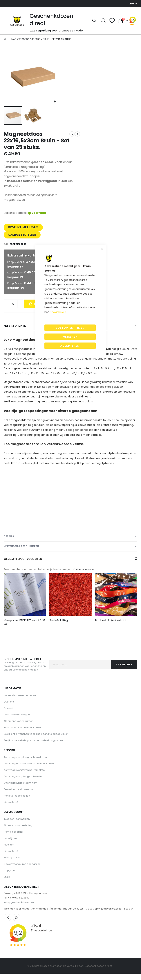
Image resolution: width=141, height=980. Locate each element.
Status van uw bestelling (18, 832)
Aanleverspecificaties (17, 802)
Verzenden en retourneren (20, 702)
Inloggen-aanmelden (17, 825)
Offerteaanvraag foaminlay (20, 789)
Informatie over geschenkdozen (23, 734)
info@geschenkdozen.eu (19, 909)
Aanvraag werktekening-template (24, 776)
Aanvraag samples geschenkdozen (25, 763)
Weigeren (70, 337)
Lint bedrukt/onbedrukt (111, 626)
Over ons (9, 708)
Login (7, 883)
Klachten (9, 851)
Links (132, 4)
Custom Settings (70, 328)
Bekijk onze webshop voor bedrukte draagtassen (33, 747)
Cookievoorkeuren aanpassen (22, 870)
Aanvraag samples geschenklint (23, 783)
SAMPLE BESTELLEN (22, 238)
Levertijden (10, 844)
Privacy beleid (12, 864)
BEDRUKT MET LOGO (24, 230)
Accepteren (70, 346)
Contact (8, 714)
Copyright (10, 877)
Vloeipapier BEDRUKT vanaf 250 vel (24, 628)
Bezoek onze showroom (18, 796)
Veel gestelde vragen (17, 721)
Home (5, 39)
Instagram (16, 924)
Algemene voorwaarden (19, 727)
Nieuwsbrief (11, 808)
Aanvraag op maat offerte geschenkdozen (29, 770)
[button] (55, 101)
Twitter (8, 924)
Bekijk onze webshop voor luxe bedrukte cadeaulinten (36, 740)
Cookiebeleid (58, 312)
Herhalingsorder (13, 838)
